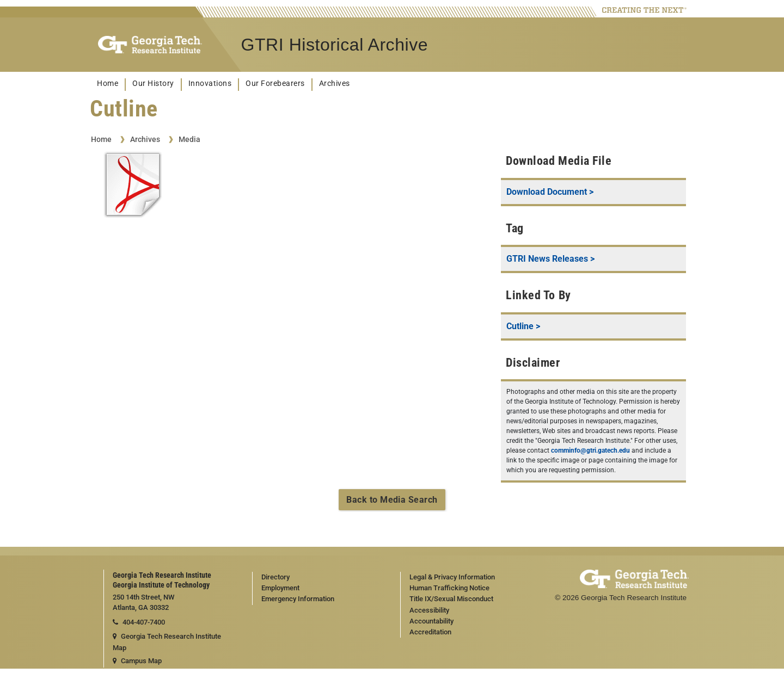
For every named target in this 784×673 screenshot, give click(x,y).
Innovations (210, 84)
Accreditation (430, 632)
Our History (153, 84)
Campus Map (137, 661)
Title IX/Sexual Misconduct (451, 599)
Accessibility (429, 610)
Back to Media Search (392, 500)
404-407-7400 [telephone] (139, 622)
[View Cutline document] (133, 186)
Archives (335, 84)
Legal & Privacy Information (452, 577)
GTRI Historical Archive (335, 45)
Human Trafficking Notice (449, 588)
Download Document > (550, 192)
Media (189, 139)
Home (108, 84)
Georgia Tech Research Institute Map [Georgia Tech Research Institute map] (167, 642)
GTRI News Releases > (550, 259)
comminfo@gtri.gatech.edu (590, 450)
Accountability (431, 621)
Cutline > (523, 326)
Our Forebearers (275, 84)
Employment (280, 588)
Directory (275, 577)
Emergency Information (298, 599)
